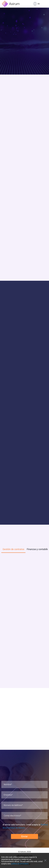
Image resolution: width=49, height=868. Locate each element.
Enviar (24, 836)
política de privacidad (20, 864)
